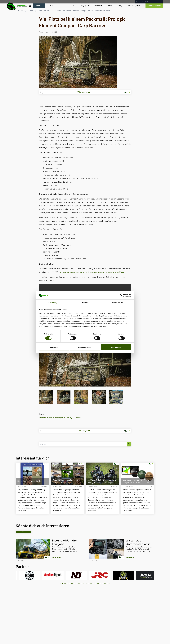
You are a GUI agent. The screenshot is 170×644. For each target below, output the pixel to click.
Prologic (59, 418)
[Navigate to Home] (30, 6)
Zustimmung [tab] (53, 303)
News (31, 11)
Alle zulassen (116, 347)
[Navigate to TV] (73, 6)
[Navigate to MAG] (62, 6)
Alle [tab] (23, 532)
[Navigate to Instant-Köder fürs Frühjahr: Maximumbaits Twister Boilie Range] (33, 550)
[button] (42, 361)
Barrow (79, 418)
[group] (26, 575)
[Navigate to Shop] (120, 6)
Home (21, 11)
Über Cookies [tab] (118, 302)
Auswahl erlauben (85, 347)
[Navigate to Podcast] (98, 6)
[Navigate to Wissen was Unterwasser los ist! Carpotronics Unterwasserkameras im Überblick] (107, 550)
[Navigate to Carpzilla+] (39, 6)
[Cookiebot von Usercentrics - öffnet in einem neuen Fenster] (122, 295)
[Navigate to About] (109, 6)
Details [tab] (85, 302)
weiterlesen (22, 511)
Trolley (69, 418)
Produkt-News (44, 11)
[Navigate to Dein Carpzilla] (134, 6)
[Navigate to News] (51, 6)
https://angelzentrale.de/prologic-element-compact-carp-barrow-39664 (92, 272)
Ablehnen (54, 347)
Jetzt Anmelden (154, 6)
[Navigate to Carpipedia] (85, 6)
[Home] (30, 6)
